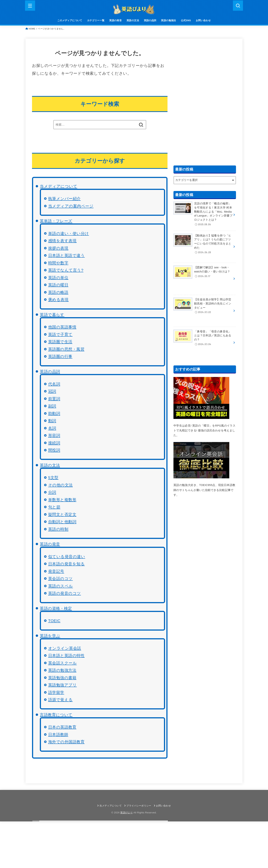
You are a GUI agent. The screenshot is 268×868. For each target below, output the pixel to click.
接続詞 (54, 443)
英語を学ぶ (50, 636)
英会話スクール (63, 663)
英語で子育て (60, 334)
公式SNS (186, 20)
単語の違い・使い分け (69, 233)
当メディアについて (59, 186)
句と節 (54, 507)
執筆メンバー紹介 (64, 199)
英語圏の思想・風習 (66, 349)
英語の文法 (133, 20)
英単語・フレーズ (56, 221)
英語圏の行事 (60, 356)
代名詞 (54, 384)
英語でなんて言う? (66, 270)
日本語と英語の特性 (66, 655)
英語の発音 (115, 20)
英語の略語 (58, 292)
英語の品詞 (150, 20)
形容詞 (54, 435)
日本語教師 (58, 734)
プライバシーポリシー (139, 806)
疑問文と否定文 (62, 514)
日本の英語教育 (62, 727)
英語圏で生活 (60, 342)
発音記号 (56, 571)
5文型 (53, 478)
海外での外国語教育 (66, 742)
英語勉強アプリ (63, 685)
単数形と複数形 (62, 500)
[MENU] (30, 5)
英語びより (126, 813)
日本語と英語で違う (67, 255)
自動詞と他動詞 (62, 522)
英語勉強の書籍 (62, 678)
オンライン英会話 (65, 648)
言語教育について (56, 715)
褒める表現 (58, 300)
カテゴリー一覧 (96, 20)
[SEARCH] (238, 5)
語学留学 (56, 692)
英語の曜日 (58, 285)
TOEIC (54, 621)
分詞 (52, 492)
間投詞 (54, 450)
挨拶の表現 (58, 248)
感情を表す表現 (62, 241)
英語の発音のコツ (65, 593)
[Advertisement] (205, 101)
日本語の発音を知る (67, 564)
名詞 (52, 428)
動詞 (52, 421)
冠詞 (52, 391)
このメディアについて (70, 20)
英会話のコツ (60, 579)
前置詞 (54, 399)
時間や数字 (58, 263)
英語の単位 (58, 278)
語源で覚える (60, 700)
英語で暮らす (52, 315)
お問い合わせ (203, 20)
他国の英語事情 (62, 327)
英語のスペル (61, 586)
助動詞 (54, 413)
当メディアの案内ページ (71, 206)
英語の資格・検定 (56, 608)
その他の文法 (60, 485)
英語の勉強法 (168, 20)
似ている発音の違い (67, 557)
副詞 (52, 406)
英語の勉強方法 (62, 670)
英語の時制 (58, 529)
